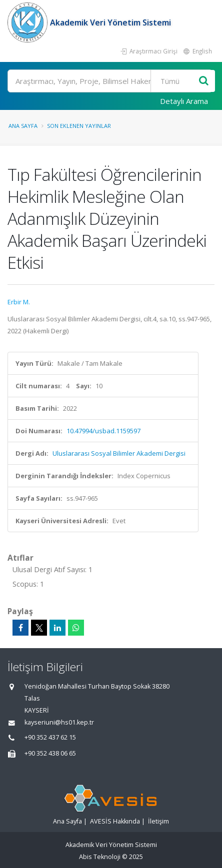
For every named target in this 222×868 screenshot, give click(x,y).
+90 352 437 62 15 (50, 737)
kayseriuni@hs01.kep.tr (59, 722)
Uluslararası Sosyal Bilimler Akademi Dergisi (119, 453)
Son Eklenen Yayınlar (79, 126)
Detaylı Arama (184, 101)
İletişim (158, 821)
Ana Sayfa (23, 126)
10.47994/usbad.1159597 (103, 431)
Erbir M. (19, 302)
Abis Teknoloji (100, 857)
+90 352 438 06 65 (50, 753)
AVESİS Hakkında (115, 821)
